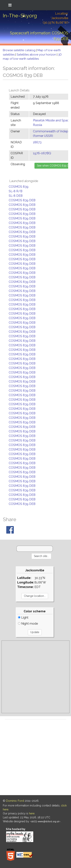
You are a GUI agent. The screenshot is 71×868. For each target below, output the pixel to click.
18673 (37, 142)
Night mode (28, 624)
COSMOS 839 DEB (22, 200)
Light (23, 618)
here (32, 813)
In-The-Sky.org (20, 16)
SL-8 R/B (16, 191)
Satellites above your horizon (37, 55)
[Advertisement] (35, 677)
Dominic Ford (15, 801)
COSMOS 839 (19, 187)
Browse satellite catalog (20, 50)
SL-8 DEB (16, 196)
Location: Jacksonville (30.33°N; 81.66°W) (55, 18)
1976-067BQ (42, 153)
